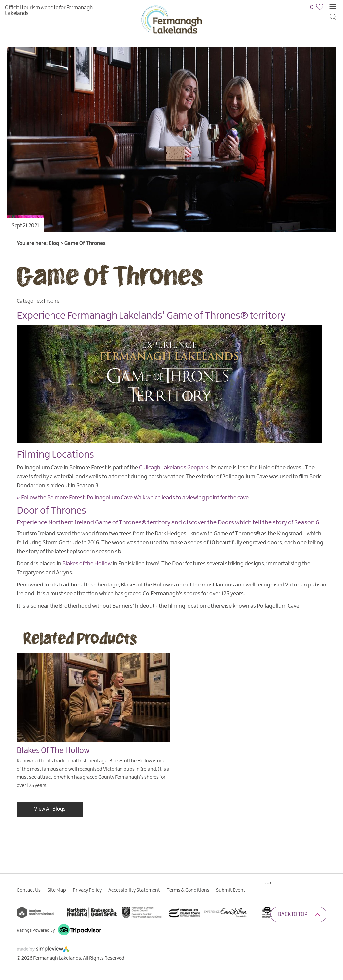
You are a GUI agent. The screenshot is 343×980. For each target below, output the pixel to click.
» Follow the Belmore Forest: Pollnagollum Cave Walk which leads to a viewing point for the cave (133, 498)
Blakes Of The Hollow (53, 751)
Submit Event (231, 890)
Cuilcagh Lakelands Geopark (173, 468)
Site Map (57, 890)
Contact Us (29, 890)
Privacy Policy (87, 890)
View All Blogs (50, 809)
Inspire (51, 301)
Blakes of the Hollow (87, 564)
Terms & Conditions (188, 890)
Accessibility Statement (134, 890)
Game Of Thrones (110, 275)
